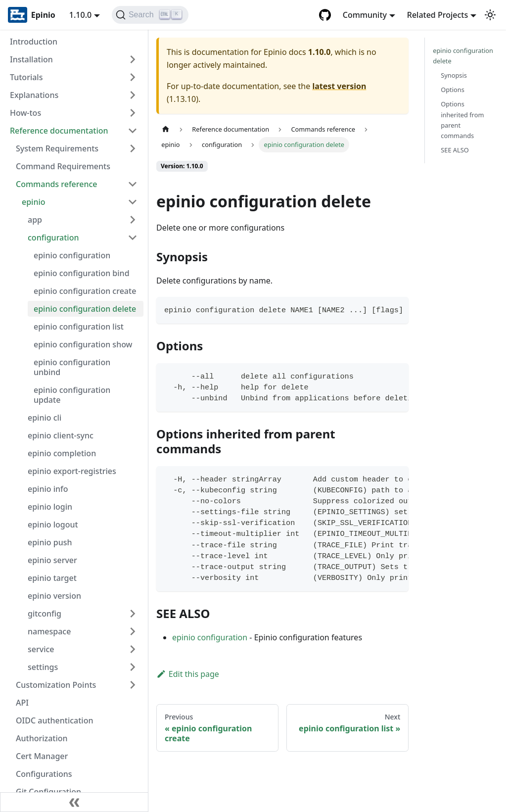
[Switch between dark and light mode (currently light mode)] (490, 15)
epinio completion (62, 453)
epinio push (50, 542)
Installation (31, 59)
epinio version (54, 596)
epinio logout (53, 525)
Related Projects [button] (437, 15)
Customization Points (56, 685)
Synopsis (454, 75)
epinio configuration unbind (72, 367)
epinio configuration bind (82, 273)
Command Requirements (63, 166)
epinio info (48, 489)
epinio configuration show (83, 344)
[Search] (150, 15)
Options (453, 90)
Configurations (44, 774)
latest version (339, 86)
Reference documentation (59, 131)
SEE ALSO (455, 150)
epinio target (52, 578)
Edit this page (188, 674)
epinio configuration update (72, 395)
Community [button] (365, 15)
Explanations (34, 95)
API (22, 703)
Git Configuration (48, 792)
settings (43, 667)
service (41, 649)
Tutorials (26, 77)
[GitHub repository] (325, 15)
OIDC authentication (55, 720)
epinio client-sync (61, 435)
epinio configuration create (85, 291)
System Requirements (57, 148)
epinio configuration (72, 255)
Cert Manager (42, 756)
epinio (34, 202)
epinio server (52, 560)
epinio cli (45, 418)
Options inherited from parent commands (462, 119)
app (35, 220)
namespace (49, 631)
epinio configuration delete (85, 309)
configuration (53, 238)
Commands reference (57, 184)
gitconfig (45, 614)
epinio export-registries (72, 471)
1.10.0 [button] (80, 15)
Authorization (42, 738)
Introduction (34, 42)
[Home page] (166, 129)
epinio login (50, 507)
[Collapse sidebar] (74, 802)
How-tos (25, 113)
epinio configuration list (79, 327)
